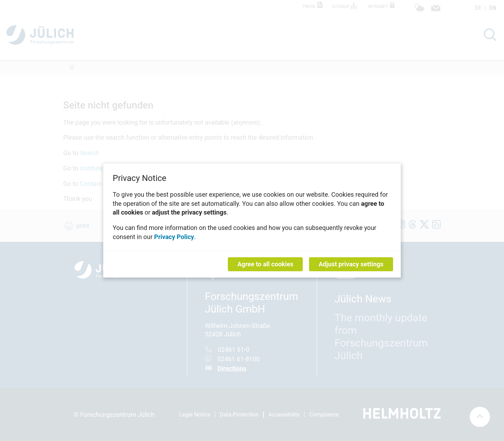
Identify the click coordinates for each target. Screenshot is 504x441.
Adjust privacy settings (351, 264)
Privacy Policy (174, 236)
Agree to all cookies (265, 264)
